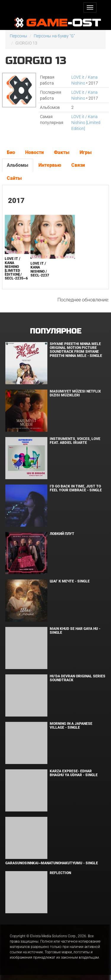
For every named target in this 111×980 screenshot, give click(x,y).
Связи (78, 165)
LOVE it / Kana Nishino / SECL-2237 (40, 269)
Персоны (18, 36)
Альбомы (18, 165)
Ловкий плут (62, 534)
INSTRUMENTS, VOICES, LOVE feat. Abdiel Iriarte (75, 441)
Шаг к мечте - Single (70, 581)
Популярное (55, 331)
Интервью (50, 165)
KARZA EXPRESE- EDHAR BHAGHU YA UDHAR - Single (74, 773)
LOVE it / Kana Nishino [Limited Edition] (86, 123)
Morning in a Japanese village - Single (71, 726)
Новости (34, 152)
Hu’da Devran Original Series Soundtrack (78, 678)
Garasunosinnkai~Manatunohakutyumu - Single (52, 863)
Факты (62, 152)
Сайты (14, 178)
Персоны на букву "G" (54, 36)
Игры (86, 152)
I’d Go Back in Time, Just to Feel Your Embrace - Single (76, 488)
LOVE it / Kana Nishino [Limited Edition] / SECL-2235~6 (16, 269)
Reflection (60, 873)
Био (11, 152)
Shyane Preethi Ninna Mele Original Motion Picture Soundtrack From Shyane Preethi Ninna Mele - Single (76, 350)
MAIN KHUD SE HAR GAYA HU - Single (75, 631)
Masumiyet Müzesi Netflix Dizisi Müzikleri (75, 393)
